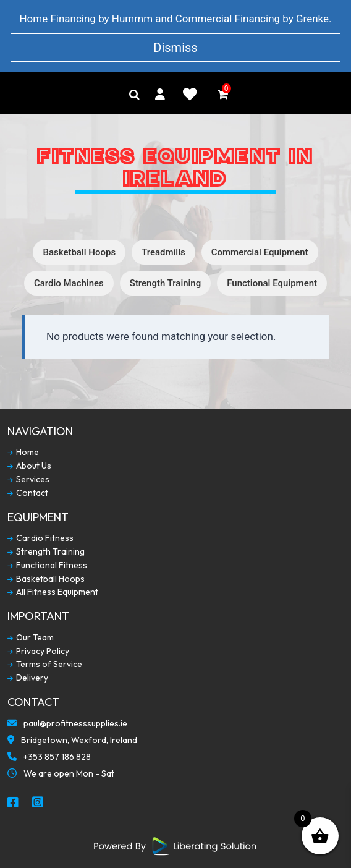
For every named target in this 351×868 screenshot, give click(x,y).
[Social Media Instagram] (38, 803)
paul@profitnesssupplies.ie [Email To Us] (67, 725)
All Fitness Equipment (53, 592)
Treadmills (163, 252)
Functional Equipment (272, 283)
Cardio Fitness (40, 538)
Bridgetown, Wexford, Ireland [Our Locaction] (72, 741)
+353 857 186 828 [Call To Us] (49, 758)
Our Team (31, 638)
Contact (28, 493)
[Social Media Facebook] (14, 803)
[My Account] (160, 94)
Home (23, 452)
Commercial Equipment (260, 252)
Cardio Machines (69, 283)
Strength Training (165, 283)
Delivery (28, 678)
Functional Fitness (47, 565)
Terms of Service (45, 664)
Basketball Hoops (79, 252)
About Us (29, 466)
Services (28, 479)
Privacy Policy (38, 651)
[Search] (134, 95)
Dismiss (175, 48)
